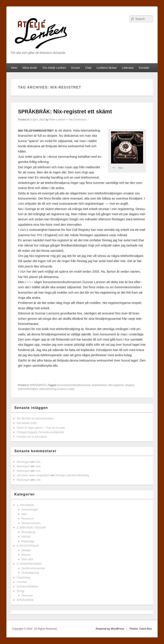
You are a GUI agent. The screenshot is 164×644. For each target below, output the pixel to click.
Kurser (75, 68)
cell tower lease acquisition (33, 475)
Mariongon (23, 462)
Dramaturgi (28, 532)
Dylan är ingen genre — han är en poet (41, 428)
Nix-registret (116, 385)
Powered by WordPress (110, 629)
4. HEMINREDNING (29, 564)
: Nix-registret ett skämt (65, 111)
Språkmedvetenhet (33, 568)
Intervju (26, 537)
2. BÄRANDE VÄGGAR (31, 528)
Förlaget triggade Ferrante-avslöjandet (40, 432)
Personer (27, 595)
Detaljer (26, 550)
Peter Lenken (57, 120)
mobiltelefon (99, 385)
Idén (24, 514)
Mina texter (30, 68)
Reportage (28, 541)
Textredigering (30, 573)
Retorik (26, 555)
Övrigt (20, 591)
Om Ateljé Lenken (54, 68)
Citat (88, 68)
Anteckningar (30, 510)
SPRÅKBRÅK (38, 385)
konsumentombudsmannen (74, 385)
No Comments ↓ (79, 120)
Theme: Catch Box (141, 629)
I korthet (22, 582)
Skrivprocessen (31, 523)
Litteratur (128, 68)
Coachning (23, 577)
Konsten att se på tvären (32, 437)
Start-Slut (27, 559)
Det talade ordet (27, 423)
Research (28, 519)
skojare (130, 385)
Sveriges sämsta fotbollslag (72, 475)
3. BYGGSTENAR (28, 546)
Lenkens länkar (107, 68)
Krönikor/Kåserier (27, 586)
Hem (14, 68)
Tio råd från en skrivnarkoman (35, 418)
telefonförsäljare (28, 389)
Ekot (30, 282)
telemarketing (48, 389)
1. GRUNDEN (25, 505)
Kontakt (144, 68)
